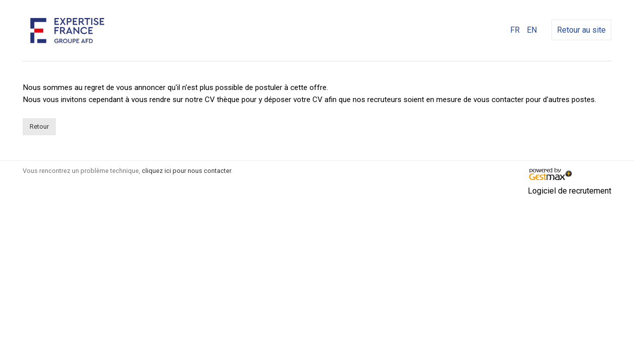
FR (515, 30)
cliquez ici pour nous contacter (186, 171)
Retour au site (581, 30)
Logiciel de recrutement (570, 191)
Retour (39, 126)
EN (532, 30)
